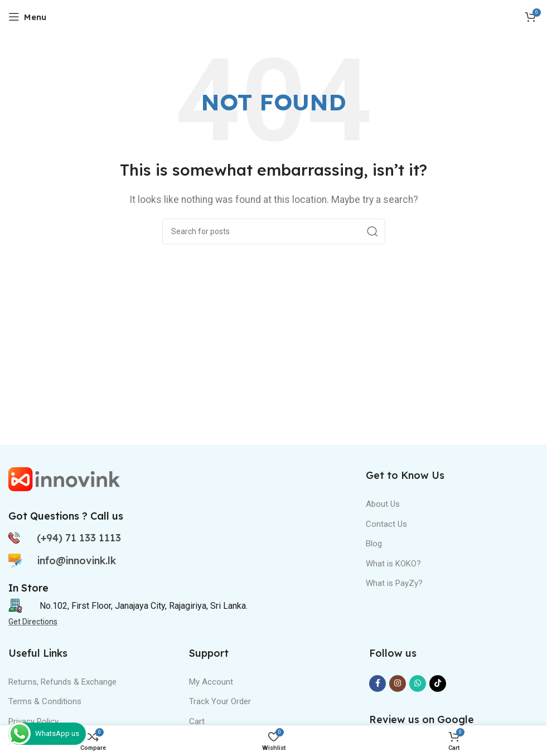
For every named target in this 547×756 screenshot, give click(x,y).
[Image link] (64, 479)
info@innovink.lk (77, 561)
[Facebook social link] (377, 684)
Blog (374, 544)
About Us (383, 504)
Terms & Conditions (45, 701)
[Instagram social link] (398, 684)
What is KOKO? (393, 564)
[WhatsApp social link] (418, 684)
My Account (211, 682)
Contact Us (386, 524)
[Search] (274, 231)
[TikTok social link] (438, 684)
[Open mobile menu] (27, 17)
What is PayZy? (394, 583)
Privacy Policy (33, 721)
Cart (197, 721)
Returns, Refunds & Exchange (62, 682)
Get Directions (33, 622)
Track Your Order (220, 701)
